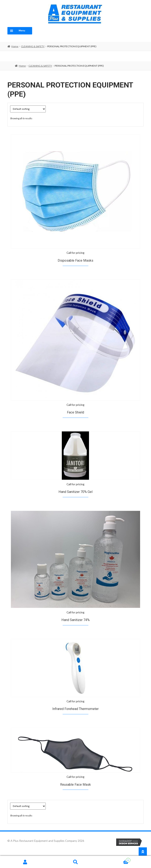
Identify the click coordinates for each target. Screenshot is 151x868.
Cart (116, 860)
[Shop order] (28, 109)
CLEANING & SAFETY (33, 46)
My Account (25, 862)
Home (15, 46)
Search (75, 862)
